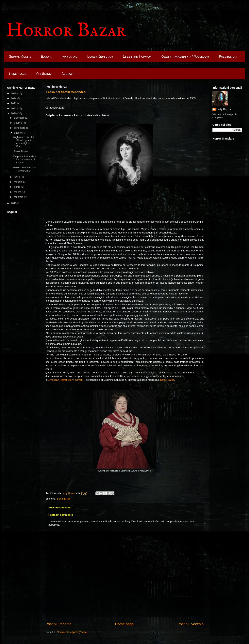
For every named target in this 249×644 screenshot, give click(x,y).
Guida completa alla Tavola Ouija (25, 169)
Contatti (68, 74)
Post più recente (58, 624)
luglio (17, 177)
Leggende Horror (137, 56)
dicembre (20, 118)
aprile (17, 187)
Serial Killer (20, 56)
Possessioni (228, 56)
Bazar (46, 56)
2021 (14, 108)
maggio (19, 182)
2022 (14, 103)
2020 (14, 113)
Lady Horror (224, 109)
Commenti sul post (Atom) (72, 632)
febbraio (19, 197)
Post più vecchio (191, 624)
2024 (14, 98)
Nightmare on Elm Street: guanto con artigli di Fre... (24, 142)
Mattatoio (69, 56)
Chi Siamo (44, 74)
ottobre (18, 123)
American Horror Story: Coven (65, 380)
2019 (14, 203)
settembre (20, 128)
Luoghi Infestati (100, 56)
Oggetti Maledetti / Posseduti (185, 56)
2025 (14, 93)
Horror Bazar (66, 31)
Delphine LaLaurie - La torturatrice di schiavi (24, 159)
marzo (18, 192)
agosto (18, 133)
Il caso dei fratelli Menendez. (66, 92)
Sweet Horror (21, 151)
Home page (18, 74)
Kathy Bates (167, 380)
